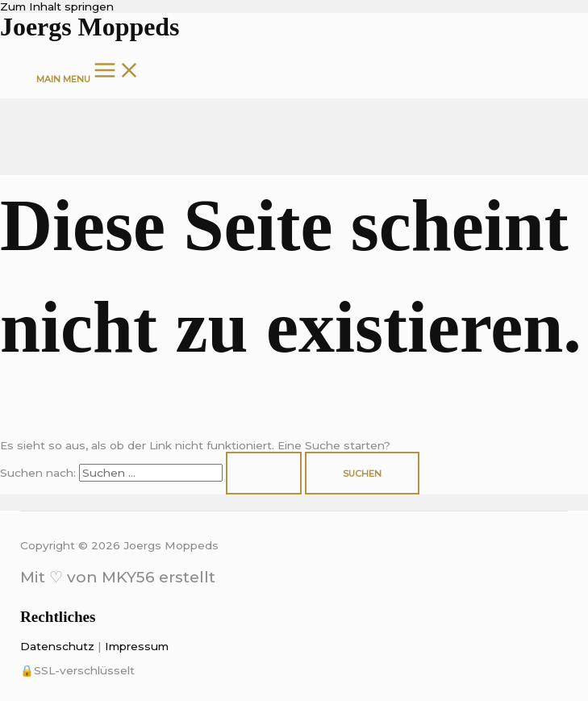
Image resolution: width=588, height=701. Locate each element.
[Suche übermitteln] (264, 473)
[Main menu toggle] (89, 70)
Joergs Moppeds (90, 27)
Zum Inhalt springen (57, 6)
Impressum (137, 646)
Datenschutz (57, 646)
